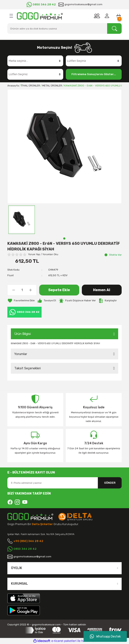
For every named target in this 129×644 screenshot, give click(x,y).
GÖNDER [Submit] (110, 483)
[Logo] (40, 16)
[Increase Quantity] (30, 290)
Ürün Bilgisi (23, 334)
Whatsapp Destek (105, 636)
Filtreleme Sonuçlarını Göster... (94, 74)
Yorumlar (21, 354)
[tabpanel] (22, 220)
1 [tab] (64, 238)
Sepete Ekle (59, 290)
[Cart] (119, 16)
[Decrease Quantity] (14, 290)
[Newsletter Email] (64, 483)
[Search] (64, 28)
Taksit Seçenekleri (27, 368)
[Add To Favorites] (21, 301)
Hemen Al (102, 290)
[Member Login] (108, 16)
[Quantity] (22, 290)
